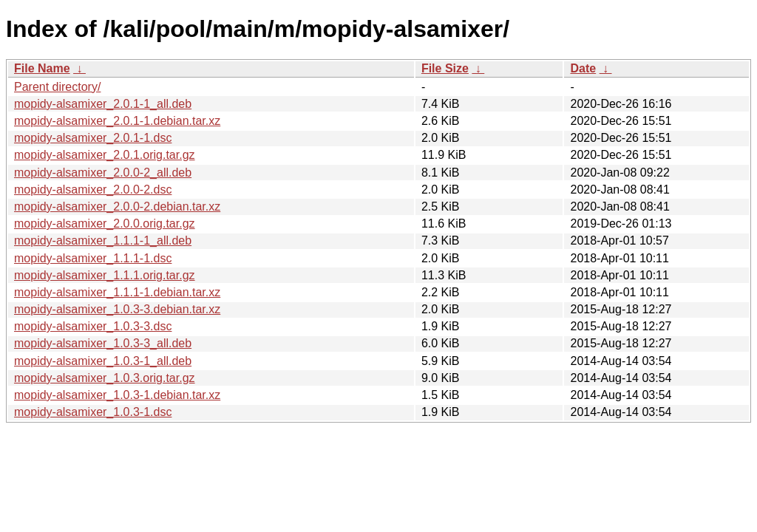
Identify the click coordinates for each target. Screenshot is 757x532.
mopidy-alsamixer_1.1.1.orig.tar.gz (105, 275)
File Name (42, 68)
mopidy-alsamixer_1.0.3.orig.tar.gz (105, 378)
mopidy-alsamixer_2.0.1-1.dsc (93, 138)
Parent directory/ (57, 87)
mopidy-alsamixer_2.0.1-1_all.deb (103, 104)
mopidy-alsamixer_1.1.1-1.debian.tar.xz (117, 292)
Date (583, 68)
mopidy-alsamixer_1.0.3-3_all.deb (103, 343)
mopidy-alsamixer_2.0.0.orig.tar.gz (105, 224)
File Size (445, 68)
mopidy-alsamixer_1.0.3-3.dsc (93, 326)
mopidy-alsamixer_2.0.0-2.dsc (93, 190)
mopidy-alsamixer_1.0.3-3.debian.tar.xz (117, 309)
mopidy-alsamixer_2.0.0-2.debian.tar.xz (117, 207)
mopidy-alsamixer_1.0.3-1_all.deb (103, 361)
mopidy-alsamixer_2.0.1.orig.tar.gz (105, 155)
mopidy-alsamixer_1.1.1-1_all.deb (103, 241)
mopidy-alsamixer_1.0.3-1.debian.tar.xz (117, 395)
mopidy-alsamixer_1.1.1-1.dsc (93, 258)
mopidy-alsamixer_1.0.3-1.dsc (93, 412)
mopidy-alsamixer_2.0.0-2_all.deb (103, 173)
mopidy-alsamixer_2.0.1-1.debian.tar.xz (117, 121)
